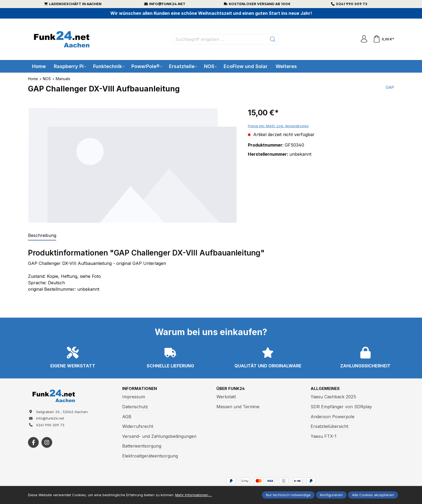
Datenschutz (135, 407)
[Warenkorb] (383, 39)
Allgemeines (326, 389)
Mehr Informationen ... (194, 495)
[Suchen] (272, 39)
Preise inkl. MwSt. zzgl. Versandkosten (278, 126)
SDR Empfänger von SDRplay (341, 407)
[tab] (42, 236)
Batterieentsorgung (142, 446)
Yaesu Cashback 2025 (333, 397)
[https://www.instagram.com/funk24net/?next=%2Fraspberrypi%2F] (47, 444)
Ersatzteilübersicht (329, 427)
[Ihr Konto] (363, 39)
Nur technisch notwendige (288, 495)
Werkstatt (226, 397)
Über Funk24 (231, 389)
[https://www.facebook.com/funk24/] (33, 444)
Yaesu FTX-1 (323, 436)
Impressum (134, 397)
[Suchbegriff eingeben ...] (219, 39)
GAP (389, 88)
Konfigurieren (331, 495)
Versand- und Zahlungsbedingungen (159, 436)
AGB (127, 417)
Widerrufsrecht (138, 427)
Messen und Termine (238, 407)
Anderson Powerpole (333, 417)
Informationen (141, 389)
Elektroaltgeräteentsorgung (150, 456)
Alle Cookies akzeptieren (373, 495)
